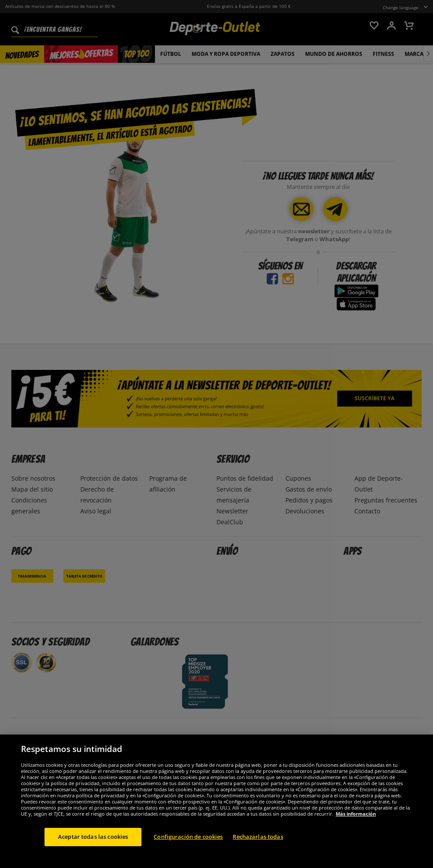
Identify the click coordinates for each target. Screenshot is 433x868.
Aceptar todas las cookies (93, 846)
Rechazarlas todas (258, 846)
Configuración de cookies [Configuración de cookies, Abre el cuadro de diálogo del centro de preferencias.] (188, 846)
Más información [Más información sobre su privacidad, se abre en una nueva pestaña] (356, 823)
